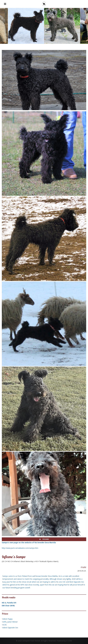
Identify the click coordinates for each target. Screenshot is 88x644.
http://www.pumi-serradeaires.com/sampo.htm (20, 548)
